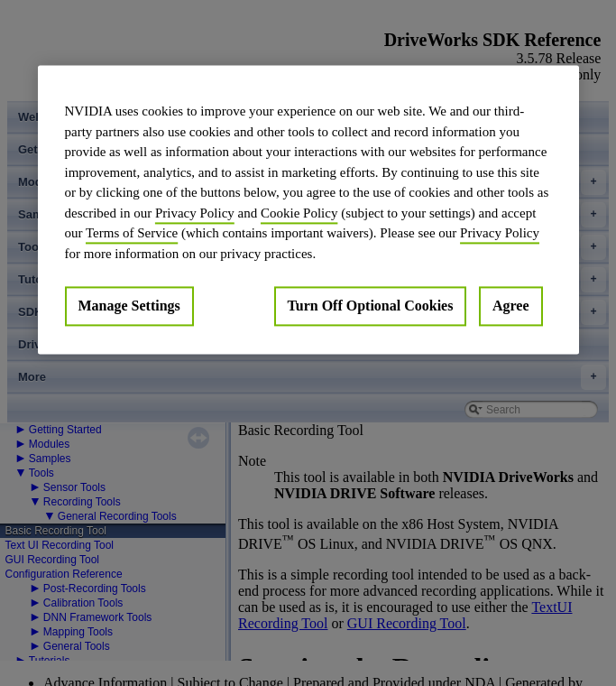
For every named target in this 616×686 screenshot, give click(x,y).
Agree (511, 306)
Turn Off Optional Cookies (371, 306)
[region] (308, 209)
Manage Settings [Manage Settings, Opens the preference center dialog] (129, 306)
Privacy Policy (195, 213)
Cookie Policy (299, 213)
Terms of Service (132, 233)
